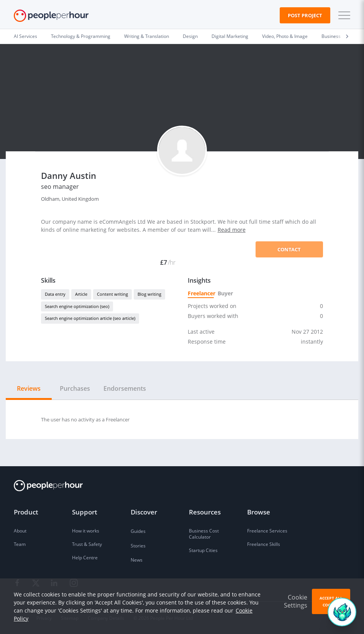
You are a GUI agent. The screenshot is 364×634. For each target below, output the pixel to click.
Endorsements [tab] (125, 388)
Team (20, 544)
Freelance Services (267, 531)
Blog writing (149, 294)
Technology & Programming (81, 36)
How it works (86, 531)
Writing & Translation (147, 36)
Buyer (225, 293)
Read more (232, 230)
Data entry (55, 294)
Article (81, 294)
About (20, 531)
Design (190, 36)
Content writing (112, 294)
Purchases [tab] (75, 388)
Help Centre (85, 558)
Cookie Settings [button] (296, 614)
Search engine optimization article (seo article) (90, 318)
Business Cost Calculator (204, 534)
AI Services (25, 36)
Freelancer (201, 293)
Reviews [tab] (29, 388)
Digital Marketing (230, 36)
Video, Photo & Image (285, 36)
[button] (343, 15)
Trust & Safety (87, 544)
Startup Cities (203, 550)
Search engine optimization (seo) (77, 306)
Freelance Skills (264, 544)
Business (331, 36)
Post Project (305, 15)
